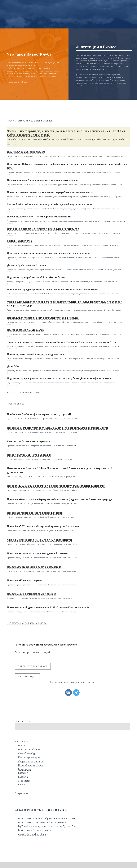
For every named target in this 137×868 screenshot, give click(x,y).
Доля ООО (13, 366)
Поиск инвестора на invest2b (34, 822)
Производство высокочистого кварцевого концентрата (39, 217)
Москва (22, 745)
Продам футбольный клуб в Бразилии (29, 455)
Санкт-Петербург (27, 753)
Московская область (29, 749)
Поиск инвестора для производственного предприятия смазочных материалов (53, 290)
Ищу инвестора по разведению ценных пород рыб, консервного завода (48, 253)
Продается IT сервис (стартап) (25, 580)
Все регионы (22, 793)
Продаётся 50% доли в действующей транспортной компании (43, 526)
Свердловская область (31, 761)
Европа (22, 784)
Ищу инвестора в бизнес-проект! (26, 152)
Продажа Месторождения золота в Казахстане (34, 567)
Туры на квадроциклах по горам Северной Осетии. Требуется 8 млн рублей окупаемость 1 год (61, 342)
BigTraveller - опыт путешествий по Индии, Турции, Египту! (49, 826)
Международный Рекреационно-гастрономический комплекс (43, 180)
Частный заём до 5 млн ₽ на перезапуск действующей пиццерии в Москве (50, 204)
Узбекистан (24, 781)
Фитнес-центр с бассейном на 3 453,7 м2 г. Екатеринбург (40, 540)
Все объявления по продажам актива (27, 623)
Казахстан (24, 777)
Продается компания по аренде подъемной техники (37, 553)
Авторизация (27, 677)
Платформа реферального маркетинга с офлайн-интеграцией (43, 229)
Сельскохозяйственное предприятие (28, 441)
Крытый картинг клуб (19, 241)
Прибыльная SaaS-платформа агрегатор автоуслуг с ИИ (39, 414)
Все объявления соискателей (23, 392)
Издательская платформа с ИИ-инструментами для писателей (43, 318)
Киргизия (23, 773)
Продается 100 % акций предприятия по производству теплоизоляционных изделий (56, 486)
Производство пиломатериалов (25, 330)
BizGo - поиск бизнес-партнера (35, 830)
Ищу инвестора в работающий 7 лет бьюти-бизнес (36, 277)
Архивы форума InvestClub (32, 834)
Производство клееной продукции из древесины (36, 354)
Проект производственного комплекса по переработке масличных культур (50, 192)
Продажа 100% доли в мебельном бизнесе (32, 594)
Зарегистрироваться (33, 666)
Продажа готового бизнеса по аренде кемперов (35, 513)
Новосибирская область (31, 765)
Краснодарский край (29, 757)
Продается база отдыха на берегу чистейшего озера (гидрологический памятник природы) (60, 499)
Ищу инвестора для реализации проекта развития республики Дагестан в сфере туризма (59, 378)
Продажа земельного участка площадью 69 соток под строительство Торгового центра (58, 428)
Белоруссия (25, 769)
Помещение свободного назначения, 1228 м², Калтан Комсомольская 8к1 (49, 607)
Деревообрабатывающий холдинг (27, 265)
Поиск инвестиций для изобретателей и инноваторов (47, 818)
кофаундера (60, 822)
